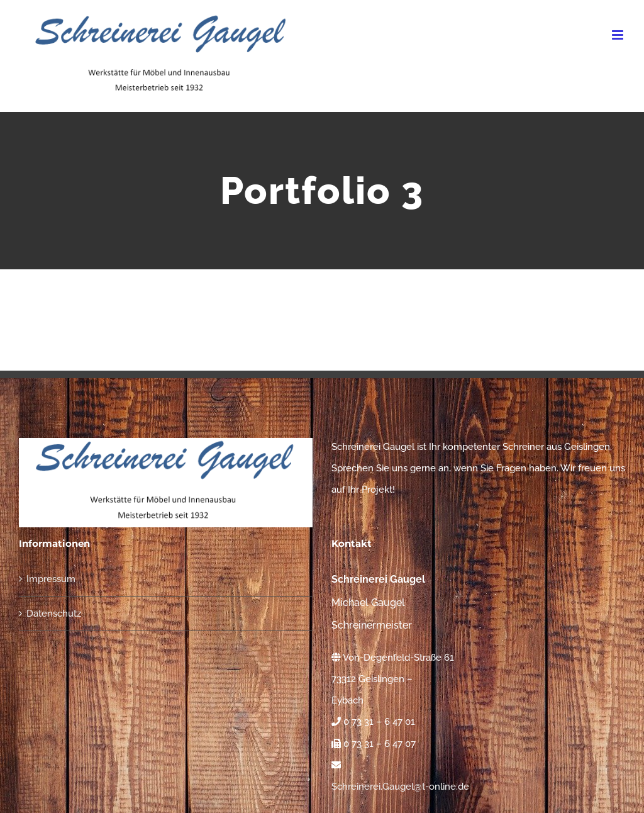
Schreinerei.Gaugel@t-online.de (400, 787)
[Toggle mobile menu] (619, 35)
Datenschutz (54, 614)
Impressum (51, 579)
